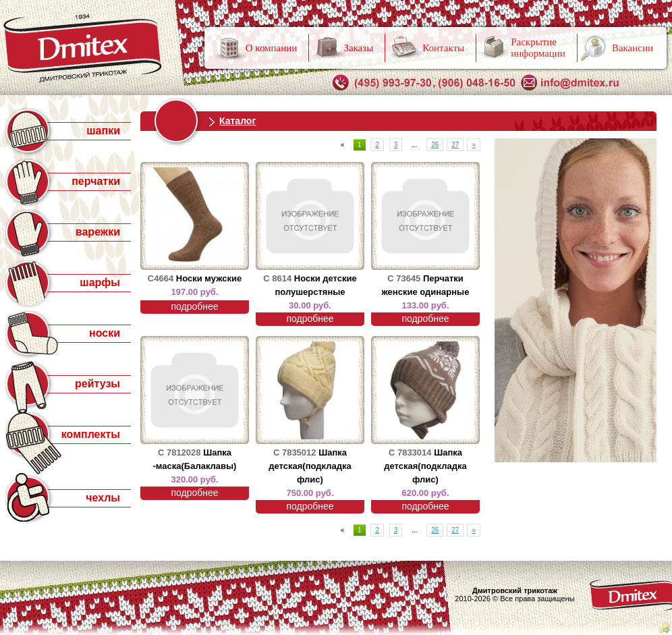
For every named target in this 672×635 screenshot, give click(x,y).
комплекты (91, 434)
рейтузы (97, 384)
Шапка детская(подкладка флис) (310, 466)
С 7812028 (179, 452)
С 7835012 (295, 452)
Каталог (237, 121)
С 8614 (277, 278)
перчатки (96, 181)
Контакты (443, 48)
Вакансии (633, 48)
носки (105, 333)
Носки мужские (209, 278)
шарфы (100, 282)
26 (435, 145)
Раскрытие (538, 48)
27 (455, 145)
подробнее (194, 306)
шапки (103, 131)
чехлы (103, 498)
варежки (98, 232)
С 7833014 (410, 452)
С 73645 (404, 278)
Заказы (358, 48)
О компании (272, 48)
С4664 (161, 278)
